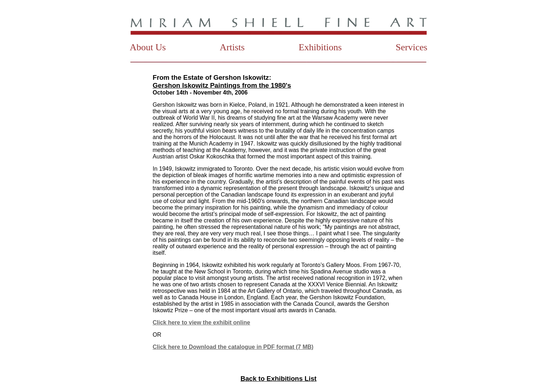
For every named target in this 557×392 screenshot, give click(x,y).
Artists (232, 47)
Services (411, 47)
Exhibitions (320, 47)
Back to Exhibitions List (278, 379)
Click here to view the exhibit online (202, 322)
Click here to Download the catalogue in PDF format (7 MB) (233, 347)
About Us (148, 47)
